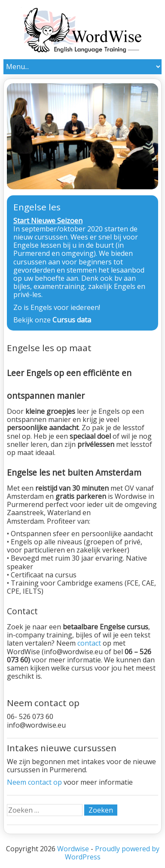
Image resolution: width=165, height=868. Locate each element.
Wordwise (73, 849)
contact (90, 643)
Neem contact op (34, 782)
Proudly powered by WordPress (112, 853)
